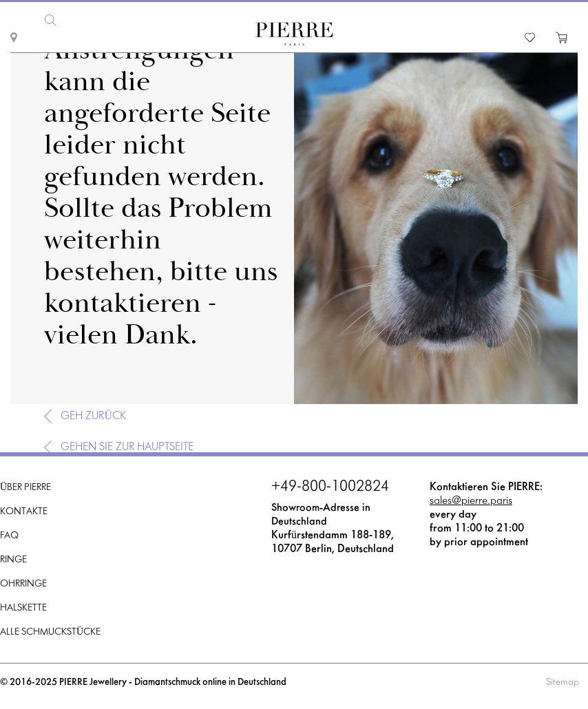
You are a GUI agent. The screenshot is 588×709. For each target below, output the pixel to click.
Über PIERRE (25, 488)
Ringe (13, 560)
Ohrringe (23, 584)
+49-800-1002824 (330, 487)
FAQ (9, 536)
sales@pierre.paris (471, 501)
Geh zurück (93, 416)
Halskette (23, 608)
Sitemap (563, 682)
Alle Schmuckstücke (50, 632)
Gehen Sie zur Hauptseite (127, 447)
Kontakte (24, 512)
